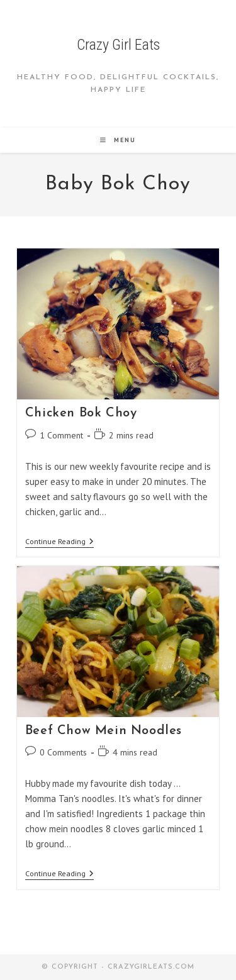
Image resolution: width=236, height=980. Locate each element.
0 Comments (63, 752)
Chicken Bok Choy (81, 413)
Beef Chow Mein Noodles (104, 731)
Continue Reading (59, 543)
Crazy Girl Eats (118, 45)
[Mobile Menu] (118, 140)
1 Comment (61, 435)
